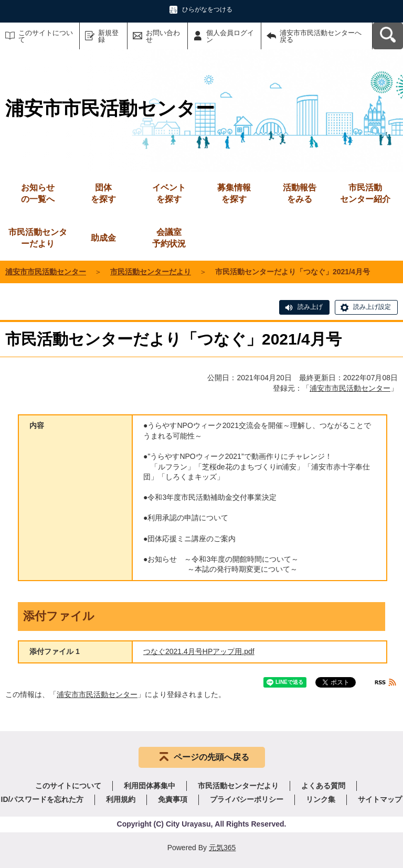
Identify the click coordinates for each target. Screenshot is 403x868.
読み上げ (310, 307)
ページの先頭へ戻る (211, 757)
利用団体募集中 (150, 786)
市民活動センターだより (38, 238)
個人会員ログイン (230, 36)
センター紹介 (365, 193)
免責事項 (173, 799)
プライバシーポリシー (247, 799)
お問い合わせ (163, 36)
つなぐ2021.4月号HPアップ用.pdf (199, 651)
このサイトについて (46, 36)
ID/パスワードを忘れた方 (43, 799)
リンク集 (321, 799)
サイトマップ (380, 799)
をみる (300, 193)
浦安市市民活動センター (46, 272)
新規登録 (108, 36)
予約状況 (169, 237)
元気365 (222, 848)
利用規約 (121, 799)
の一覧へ (38, 193)
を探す (103, 193)
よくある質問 (323, 786)
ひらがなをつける (207, 9)
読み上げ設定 (372, 307)
